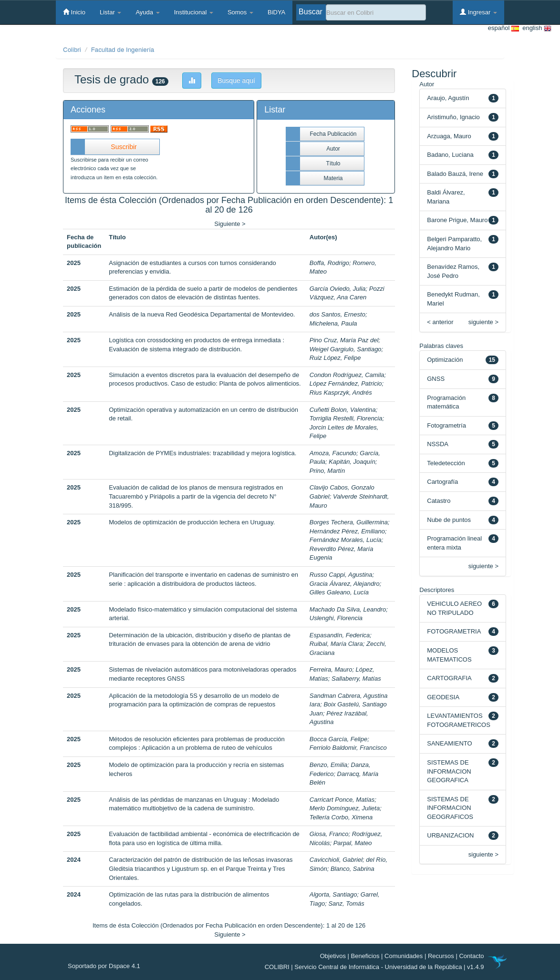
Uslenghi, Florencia (336, 618)
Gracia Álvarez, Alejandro (345, 584)
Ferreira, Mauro (331, 669)
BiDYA (276, 12)
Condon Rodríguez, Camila (347, 375)
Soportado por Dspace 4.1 (104, 966)
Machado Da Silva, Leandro (348, 609)
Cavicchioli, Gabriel (336, 860)
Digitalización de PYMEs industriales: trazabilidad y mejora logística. (202, 453)
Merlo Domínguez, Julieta (345, 808)
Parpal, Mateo (353, 843)
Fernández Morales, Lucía (346, 540)
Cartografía (442, 482)
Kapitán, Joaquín (352, 462)
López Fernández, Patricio (346, 383)
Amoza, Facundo (333, 453)
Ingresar (478, 12)
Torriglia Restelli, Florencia (346, 418)
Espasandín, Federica (340, 635)
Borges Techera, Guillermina (349, 522)
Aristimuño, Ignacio (453, 117)
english (535, 28)
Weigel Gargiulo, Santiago (346, 349)
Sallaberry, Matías (356, 679)
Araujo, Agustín (448, 98)
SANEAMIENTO (449, 743)
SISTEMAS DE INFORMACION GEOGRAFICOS (450, 808)
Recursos (441, 956)
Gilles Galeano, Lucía (339, 592)
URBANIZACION (450, 835)
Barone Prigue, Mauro (457, 220)
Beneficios (365, 956)
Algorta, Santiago (333, 894)
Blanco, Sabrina (353, 869)
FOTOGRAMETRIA (454, 631)
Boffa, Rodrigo (329, 263)
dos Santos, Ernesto (337, 314)
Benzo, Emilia (328, 765)
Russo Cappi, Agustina (341, 575)
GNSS (436, 379)
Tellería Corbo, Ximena (341, 817)
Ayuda (147, 12)
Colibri (72, 50)
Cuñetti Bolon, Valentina (343, 410)
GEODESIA (443, 697)
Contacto (471, 956)
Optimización (445, 360)
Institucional (194, 12)
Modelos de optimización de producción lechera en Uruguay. (192, 522)
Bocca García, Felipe (338, 739)
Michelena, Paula (333, 323)
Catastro (439, 501)
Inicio (74, 12)
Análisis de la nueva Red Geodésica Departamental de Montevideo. (202, 314)
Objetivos (333, 956)
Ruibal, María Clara (336, 644)
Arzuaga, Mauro (449, 136)
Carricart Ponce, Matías (342, 800)
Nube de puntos (449, 520)
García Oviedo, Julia (338, 289)
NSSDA (438, 444)
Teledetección (446, 463)
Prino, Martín (327, 471)
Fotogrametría (446, 425)
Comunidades (404, 956)
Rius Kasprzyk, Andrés (341, 393)
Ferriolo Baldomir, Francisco (348, 748)
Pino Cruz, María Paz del (344, 340)
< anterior (440, 322)
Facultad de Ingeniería (123, 50)
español (503, 28)
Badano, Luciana (450, 155)
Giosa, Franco (329, 834)
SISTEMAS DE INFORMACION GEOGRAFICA (449, 771)
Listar (110, 12)
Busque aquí (236, 81)
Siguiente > (230, 224)
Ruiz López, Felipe (335, 358)
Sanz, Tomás (346, 903)
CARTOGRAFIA (449, 678)
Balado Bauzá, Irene (455, 174)
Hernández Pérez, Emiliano (347, 531)
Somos (240, 12)
